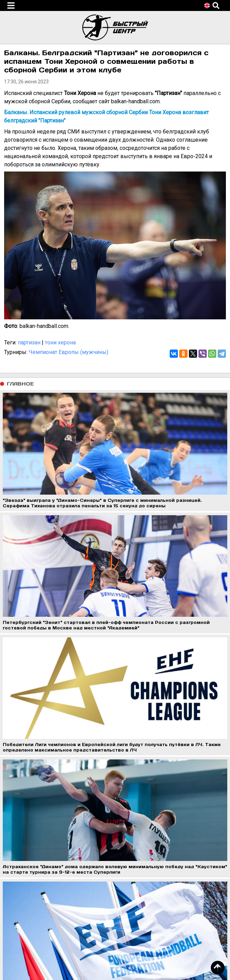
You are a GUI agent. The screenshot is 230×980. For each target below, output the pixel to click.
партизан (29, 343)
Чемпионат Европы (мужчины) (69, 352)
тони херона (60, 343)
